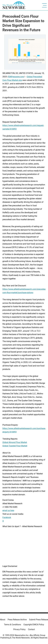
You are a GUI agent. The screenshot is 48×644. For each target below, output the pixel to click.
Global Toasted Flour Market (15, 446)
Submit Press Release (39, 620)
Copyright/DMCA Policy (34, 625)
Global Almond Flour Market (15, 442)
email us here (8, 510)
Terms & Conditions (12, 625)
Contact (31, 629)
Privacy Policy (19, 629)
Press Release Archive (17, 620)
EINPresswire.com (16, 77)
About (3, 620)
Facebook (7, 517)
